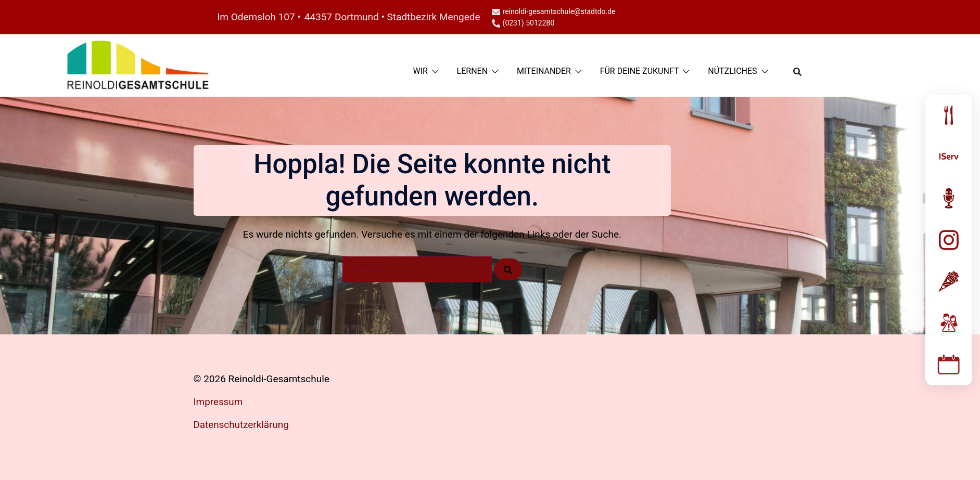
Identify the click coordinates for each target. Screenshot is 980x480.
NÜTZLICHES (732, 71)
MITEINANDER (544, 71)
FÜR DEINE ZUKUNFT (640, 71)
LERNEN (473, 71)
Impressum (219, 402)
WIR (420, 71)
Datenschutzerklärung (242, 425)
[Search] (508, 269)
